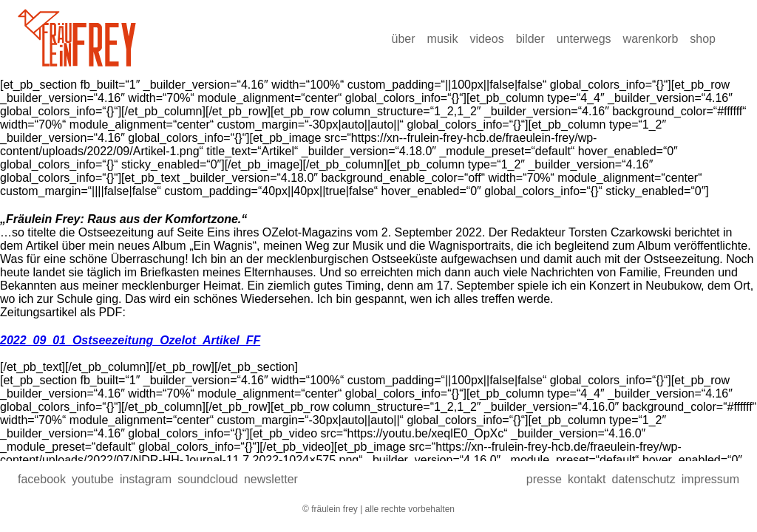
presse (544, 479)
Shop (703, 39)
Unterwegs (584, 39)
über (404, 39)
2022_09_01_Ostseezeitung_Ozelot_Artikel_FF (130, 340)
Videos (486, 39)
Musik (443, 39)
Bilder (530, 39)
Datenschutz (643, 479)
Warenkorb (651, 39)
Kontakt (587, 479)
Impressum (710, 479)
